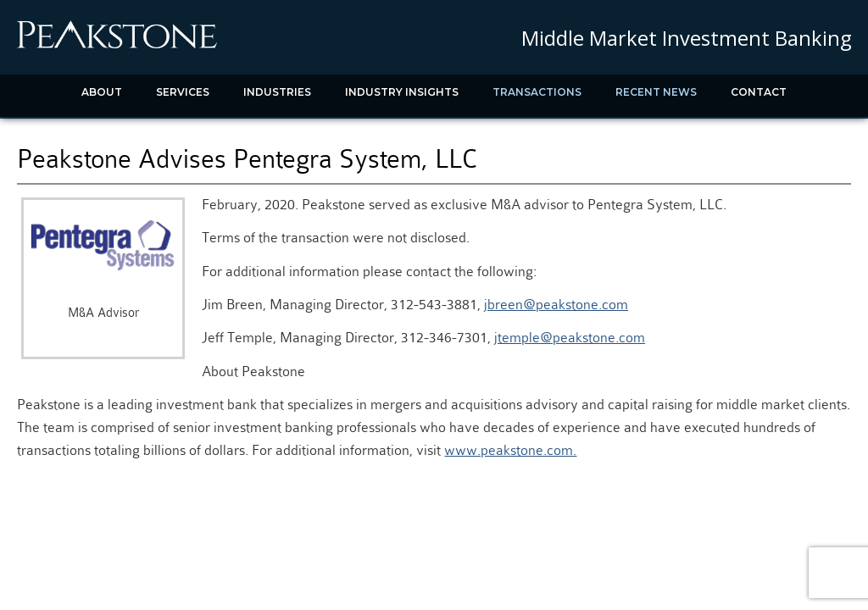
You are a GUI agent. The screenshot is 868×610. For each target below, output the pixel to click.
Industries (277, 92)
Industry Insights (402, 92)
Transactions (537, 92)
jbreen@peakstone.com (556, 305)
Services (183, 92)
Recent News (656, 92)
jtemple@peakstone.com (570, 338)
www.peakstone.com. (510, 450)
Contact (759, 92)
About (102, 92)
